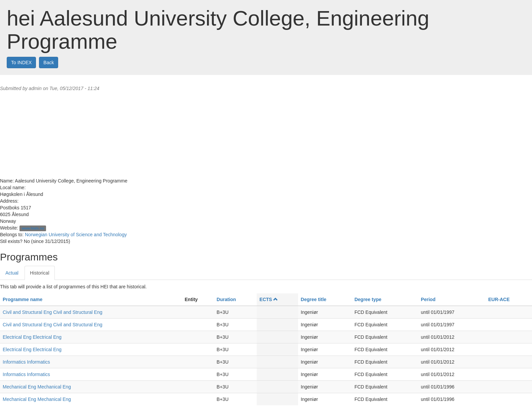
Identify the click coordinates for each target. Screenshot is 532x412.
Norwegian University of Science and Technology (76, 235)
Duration (227, 299)
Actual (12, 273)
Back (49, 63)
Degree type (368, 299)
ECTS (269, 299)
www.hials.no (33, 228)
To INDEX (21, 63)
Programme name (23, 299)
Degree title (314, 299)
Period (428, 299)
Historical (40, 273)
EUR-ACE (499, 299)
